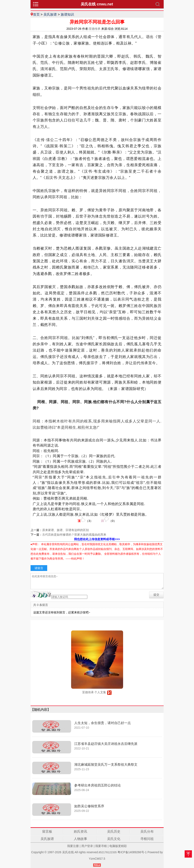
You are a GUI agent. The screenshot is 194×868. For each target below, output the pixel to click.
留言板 (47, 831)
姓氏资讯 (80, 831)
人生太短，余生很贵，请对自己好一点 (103, 723)
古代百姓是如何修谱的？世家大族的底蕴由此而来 (74, 535)
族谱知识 (67, 14)
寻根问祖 (147, 839)
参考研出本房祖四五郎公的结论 (98, 785)
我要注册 (73, 846)
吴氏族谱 (50, 14)
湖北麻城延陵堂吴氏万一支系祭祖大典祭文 (106, 765)
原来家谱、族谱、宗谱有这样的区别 (65, 530)
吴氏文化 (114, 839)
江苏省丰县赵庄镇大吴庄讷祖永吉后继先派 (106, 744)
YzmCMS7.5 (97, 859)
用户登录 (87, 846)
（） (85, 520)
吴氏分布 (147, 831)
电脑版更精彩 (118, 846)
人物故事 (80, 839)
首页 (36, 14)
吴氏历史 (114, 831)
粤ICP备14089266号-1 (132, 852)
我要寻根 (101, 846)
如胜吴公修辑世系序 (89, 806)
